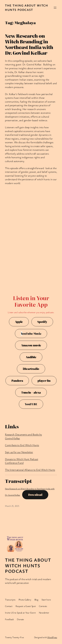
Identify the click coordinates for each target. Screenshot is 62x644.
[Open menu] (55, 8)
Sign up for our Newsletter (19, 452)
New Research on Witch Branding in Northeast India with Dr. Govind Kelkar (29, 44)
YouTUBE (31, 404)
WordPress (52, 637)
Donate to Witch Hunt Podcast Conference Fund (21, 461)
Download (35, 495)
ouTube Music (31, 334)
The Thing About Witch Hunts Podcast (27, 8)
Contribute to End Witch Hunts (22, 445)
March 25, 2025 (12, 506)
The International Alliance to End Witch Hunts (30, 470)
